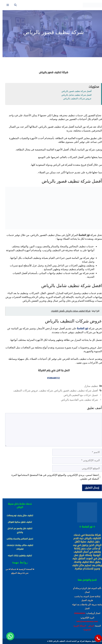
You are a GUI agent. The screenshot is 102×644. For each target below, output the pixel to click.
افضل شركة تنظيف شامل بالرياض (74, 95)
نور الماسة (80, 328)
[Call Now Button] (96, 638)
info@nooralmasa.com (85, 621)
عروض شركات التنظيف (23, 391)
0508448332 (77, 613)
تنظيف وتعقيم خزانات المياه (17, 556)
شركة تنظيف (44, 391)
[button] (8, 636)
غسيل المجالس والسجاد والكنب (17, 539)
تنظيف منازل (89, 386)
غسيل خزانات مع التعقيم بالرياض (78, 395)
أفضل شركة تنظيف (85, 391)
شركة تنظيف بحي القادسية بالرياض (77, 400)
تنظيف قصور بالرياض (63, 391)
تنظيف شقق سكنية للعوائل (17, 522)
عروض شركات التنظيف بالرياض (75, 99)
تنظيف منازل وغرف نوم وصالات (17, 515)
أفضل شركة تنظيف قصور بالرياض (74, 91)
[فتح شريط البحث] (13, 5)
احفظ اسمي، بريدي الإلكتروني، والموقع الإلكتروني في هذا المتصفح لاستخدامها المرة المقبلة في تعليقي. (53, 477)
